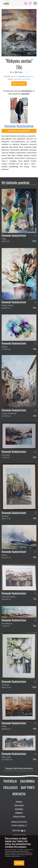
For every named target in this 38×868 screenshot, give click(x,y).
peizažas (27, 79)
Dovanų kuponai (19, 817)
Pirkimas (19, 802)
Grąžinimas (19, 809)
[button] (27, 72)
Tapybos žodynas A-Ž (19, 826)
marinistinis (18, 79)
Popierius (30, 76)
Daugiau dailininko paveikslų (19, 768)
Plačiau (23, 856)
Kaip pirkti (28, 787)
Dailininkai (27, 781)
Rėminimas (19, 813)
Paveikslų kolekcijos (19, 822)
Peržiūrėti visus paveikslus (19, 131)
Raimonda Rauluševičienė (19, 126)
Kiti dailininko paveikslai (15, 182)
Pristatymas (19, 805)
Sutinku (19, 863)
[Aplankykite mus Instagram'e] (25, 831)
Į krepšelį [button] (19, 84)
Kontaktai (19, 794)
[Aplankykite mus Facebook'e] (22, 831)
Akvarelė (14, 76)
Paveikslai (10, 781)
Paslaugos (10, 787)
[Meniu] (35, 3)
